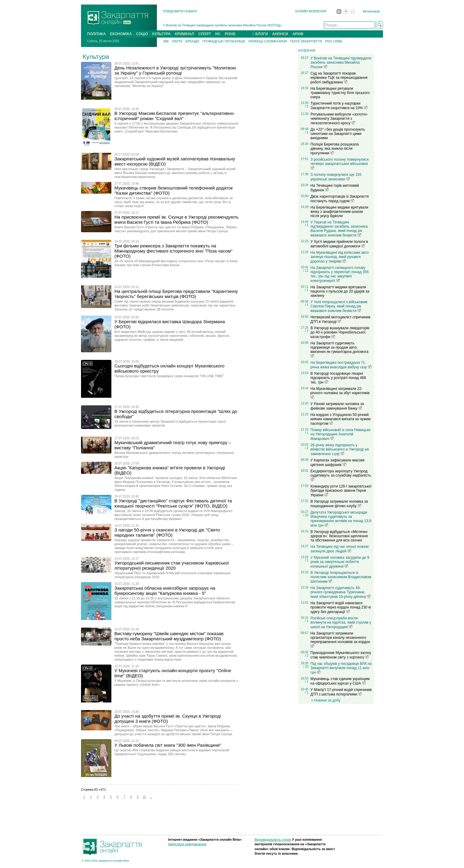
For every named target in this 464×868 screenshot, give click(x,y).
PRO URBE (334, 41)
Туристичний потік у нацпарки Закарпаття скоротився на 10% (339, 106)
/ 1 (307, 132)
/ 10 (306, 515)
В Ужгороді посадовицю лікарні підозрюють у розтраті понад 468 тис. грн (338, 378)
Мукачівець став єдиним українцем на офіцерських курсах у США (340, 681)
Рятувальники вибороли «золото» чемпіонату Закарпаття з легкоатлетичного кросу (339, 119)
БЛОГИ (262, 34)
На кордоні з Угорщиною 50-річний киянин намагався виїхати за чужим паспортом (340, 419)
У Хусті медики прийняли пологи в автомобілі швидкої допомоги (339, 244)
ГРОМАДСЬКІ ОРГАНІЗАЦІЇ (224, 41)
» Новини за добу (326, 700)
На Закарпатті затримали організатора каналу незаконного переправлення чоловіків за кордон (340, 639)
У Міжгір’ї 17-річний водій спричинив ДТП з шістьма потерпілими (341, 692)
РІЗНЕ (230, 34)
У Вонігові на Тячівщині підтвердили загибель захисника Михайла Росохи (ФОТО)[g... (223, 25)
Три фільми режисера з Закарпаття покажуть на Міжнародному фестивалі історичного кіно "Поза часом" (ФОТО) (173, 251)
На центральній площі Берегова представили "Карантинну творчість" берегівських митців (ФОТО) (176, 294)
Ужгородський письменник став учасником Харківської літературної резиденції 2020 (172, 565)
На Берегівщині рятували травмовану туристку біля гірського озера (340, 93)
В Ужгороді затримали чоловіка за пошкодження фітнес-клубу (339, 504)
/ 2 (307, 106)
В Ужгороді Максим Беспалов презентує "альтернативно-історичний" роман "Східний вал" (175, 116)
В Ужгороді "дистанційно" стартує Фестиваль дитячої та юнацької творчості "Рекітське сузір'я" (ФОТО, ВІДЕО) (173, 503)
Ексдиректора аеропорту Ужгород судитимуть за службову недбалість (341, 475)
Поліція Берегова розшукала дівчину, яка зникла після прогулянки (335, 149)
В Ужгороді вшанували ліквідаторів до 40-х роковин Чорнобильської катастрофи (340, 332)
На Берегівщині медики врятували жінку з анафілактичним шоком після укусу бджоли (339, 212)
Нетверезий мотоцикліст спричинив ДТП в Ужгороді (340, 319)
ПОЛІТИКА (96, 34)
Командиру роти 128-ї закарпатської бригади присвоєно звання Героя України (341, 491)
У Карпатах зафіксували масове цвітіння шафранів (337, 462)
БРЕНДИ (192, 41)
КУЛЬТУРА (161, 34)
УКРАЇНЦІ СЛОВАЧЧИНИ (268, 41)
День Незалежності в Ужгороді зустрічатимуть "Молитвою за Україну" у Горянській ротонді (175, 70)
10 (144, 797)
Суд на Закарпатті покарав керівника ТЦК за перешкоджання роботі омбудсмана (339, 78)
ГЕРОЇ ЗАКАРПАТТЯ (306, 41)
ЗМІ (166, 41)
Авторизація (371, 11)
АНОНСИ (280, 34)
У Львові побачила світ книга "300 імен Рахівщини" (168, 745)
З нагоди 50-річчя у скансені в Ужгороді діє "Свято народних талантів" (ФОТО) (167, 532)
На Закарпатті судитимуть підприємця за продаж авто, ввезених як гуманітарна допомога (339, 349)
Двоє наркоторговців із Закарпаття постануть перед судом (340, 199)
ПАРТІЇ (177, 41)
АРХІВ (298, 34)
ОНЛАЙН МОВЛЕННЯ (311, 11)
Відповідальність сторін (273, 840)
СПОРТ (205, 34)
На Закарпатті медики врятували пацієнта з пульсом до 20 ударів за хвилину (340, 291)
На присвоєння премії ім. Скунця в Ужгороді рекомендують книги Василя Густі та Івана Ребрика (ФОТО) (176, 220)
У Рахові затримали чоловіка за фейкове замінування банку (337, 406)
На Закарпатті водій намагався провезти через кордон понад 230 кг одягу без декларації (341, 607)
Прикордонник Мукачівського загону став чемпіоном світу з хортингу (341, 655)
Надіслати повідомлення (187, 844)
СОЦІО (142, 34)
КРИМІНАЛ (184, 34)
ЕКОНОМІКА (121, 34)
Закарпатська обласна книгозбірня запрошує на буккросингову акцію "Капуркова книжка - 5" (165, 591)
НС (218, 34)
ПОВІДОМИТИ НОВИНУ (180, 11)
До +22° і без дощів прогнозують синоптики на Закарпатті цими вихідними (338, 134)
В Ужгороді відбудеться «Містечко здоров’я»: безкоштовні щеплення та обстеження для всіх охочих (339, 536)
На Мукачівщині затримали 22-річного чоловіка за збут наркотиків (340, 393)
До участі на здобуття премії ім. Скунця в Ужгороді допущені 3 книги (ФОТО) (168, 719)
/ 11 (306, 271)
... (151, 797)
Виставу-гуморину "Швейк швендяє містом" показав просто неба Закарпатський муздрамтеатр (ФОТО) (169, 636)
